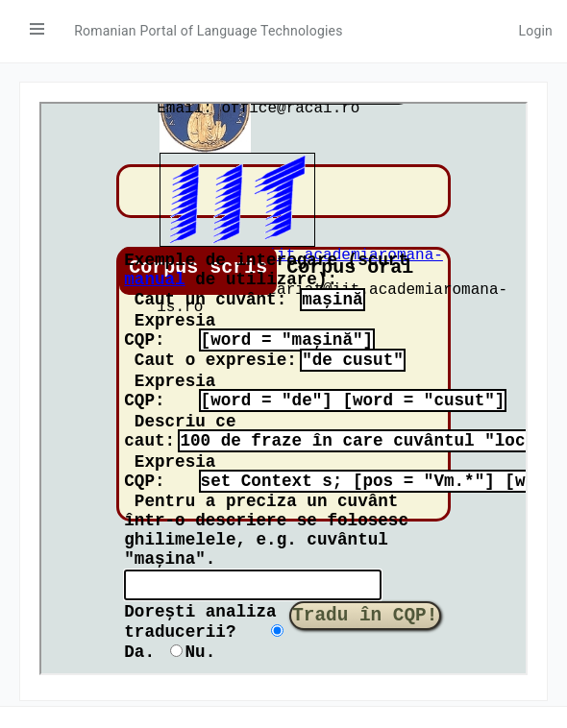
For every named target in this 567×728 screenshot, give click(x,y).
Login (535, 31)
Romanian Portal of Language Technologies (208, 31)
